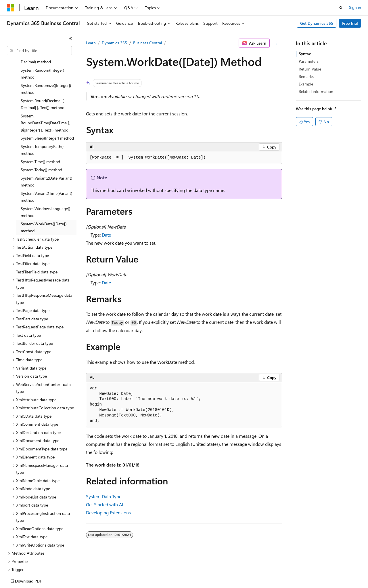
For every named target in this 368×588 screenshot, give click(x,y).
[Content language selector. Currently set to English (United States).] (33, 580)
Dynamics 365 (114, 43)
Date (106, 235)
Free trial (350, 23)
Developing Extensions (108, 512)
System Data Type (104, 496)
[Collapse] (70, 39)
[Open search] (341, 8)
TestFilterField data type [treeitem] (37, 238)
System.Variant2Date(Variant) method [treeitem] (46, 148)
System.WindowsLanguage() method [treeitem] (45, 178)
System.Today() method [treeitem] (41, 136)
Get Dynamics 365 (317, 23)
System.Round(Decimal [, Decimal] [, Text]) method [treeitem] (43, 71)
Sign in (355, 7)
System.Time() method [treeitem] (40, 128)
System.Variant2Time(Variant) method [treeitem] (46, 163)
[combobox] (39, 51)
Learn (91, 43)
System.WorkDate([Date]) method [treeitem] (44, 194)
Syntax (305, 54)
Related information (316, 91)
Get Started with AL (105, 504)
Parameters (309, 61)
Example (306, 84)
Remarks (306, 76)
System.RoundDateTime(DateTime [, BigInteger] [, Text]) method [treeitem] (45, 89)
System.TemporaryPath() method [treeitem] (42, 116)
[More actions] (277, 43)
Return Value (310, 69)
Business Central (147, 43)
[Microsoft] (11, 8)
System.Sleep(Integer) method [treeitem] (47, 104)
